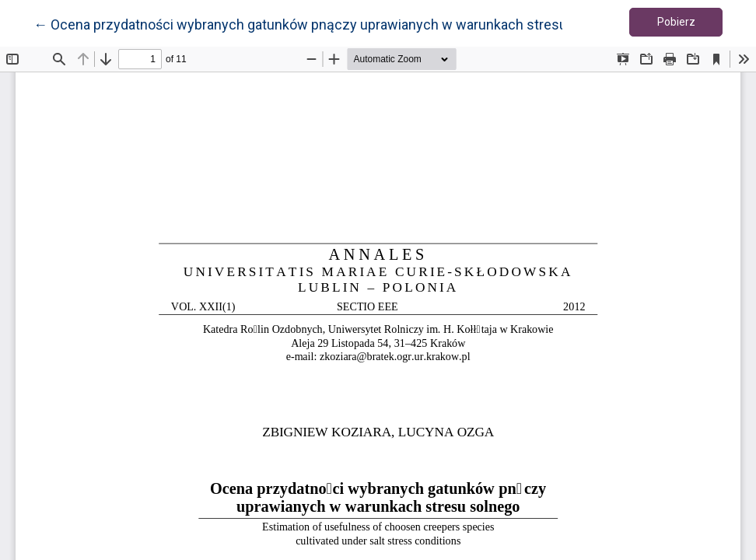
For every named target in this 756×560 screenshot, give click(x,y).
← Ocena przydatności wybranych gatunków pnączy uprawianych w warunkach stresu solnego (327, 23)
